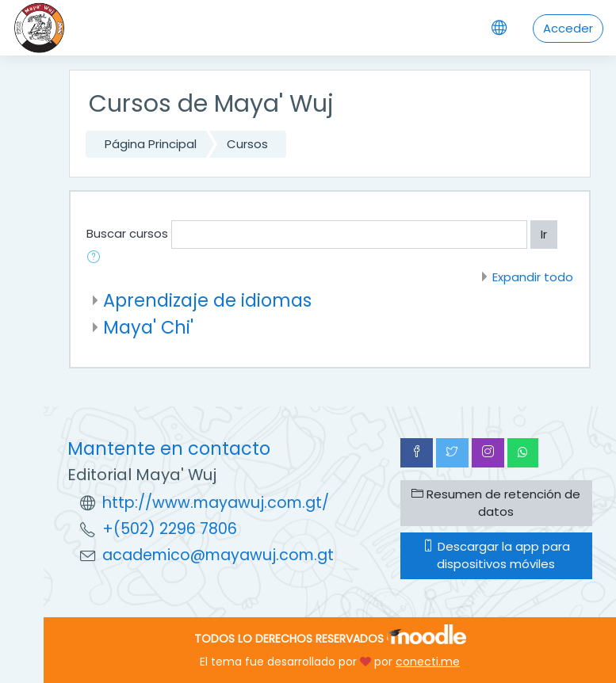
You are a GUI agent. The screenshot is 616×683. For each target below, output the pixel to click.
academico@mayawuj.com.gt (218, 555)
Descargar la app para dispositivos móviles (496, 555)
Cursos (247, 144)
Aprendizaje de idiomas (207, 300)
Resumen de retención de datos (496, 503)
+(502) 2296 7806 (170, 529)
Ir (544, 234)
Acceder (568, 28)
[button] (97, 258)
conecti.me (428, 662)
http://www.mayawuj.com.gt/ (216, 503)
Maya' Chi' (148, 327)
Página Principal (151, 144)
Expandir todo (533, 277)
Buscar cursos (127, 233)
